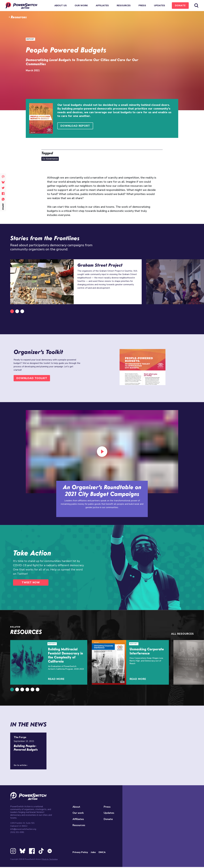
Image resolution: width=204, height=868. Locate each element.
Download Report (75, 126)
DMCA (102, 852)
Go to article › (21, 765)
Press (142, 6)
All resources (182, 634)
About (76, 807)
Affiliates (102, 6)
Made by (50, 859)
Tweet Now (31, 582)
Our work (81, 6)
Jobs (93, 852)
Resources (124, 6)
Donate (180, 6)
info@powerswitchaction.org (23, 829)
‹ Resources (18, 17)
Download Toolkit (32, 378)
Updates (160, 6)
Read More (56, 679)
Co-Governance (50, 159)
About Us (61, 6)
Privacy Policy (80, 852)
